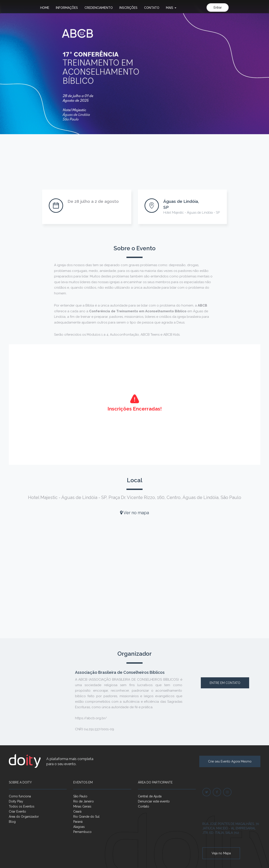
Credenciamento (99, 8)
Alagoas (79, 827)
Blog (12, 822)
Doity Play (16, 801)
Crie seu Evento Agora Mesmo (230, 761)
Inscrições (128, 8)
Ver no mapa (134, 513)
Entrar (218, 8)
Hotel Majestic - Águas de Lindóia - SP (192, 213)
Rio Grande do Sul (86, 817)
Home (45, 8)
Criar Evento (17, 812)
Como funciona (20, 796)
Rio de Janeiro (84, 801)
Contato (152, 8)
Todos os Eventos (22, 806)
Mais (171, 8)
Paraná (78, 822)
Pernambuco (82, 832)
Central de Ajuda (150, 796)
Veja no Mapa (221, 853)
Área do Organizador (24, 817)
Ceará (77, 812)
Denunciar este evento (154, 801)
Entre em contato (225, 683)
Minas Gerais (82, 806)
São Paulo (80, 796)
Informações (67, 8)
